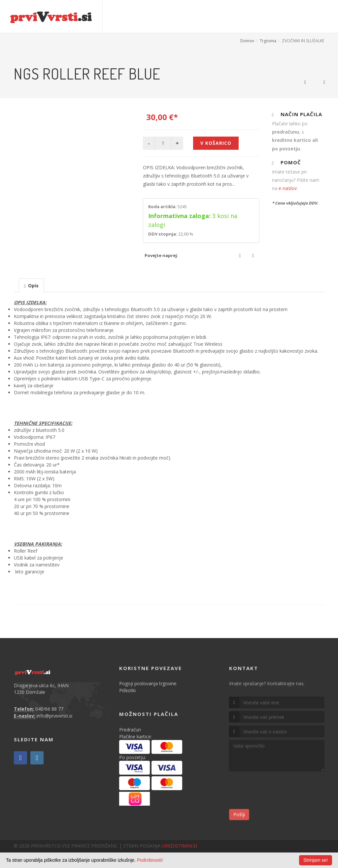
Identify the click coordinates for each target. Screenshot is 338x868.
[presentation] (31, 286)
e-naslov (288, 188)
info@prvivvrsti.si (54, 716)
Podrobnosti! (150, 860)
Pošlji (239, 814)
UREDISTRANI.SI (179, 846)
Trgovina (268, 41)
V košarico (216, 143)
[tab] (31, 285)
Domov (247, 41)
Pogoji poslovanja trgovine (148, 683)
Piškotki (127, 690)
